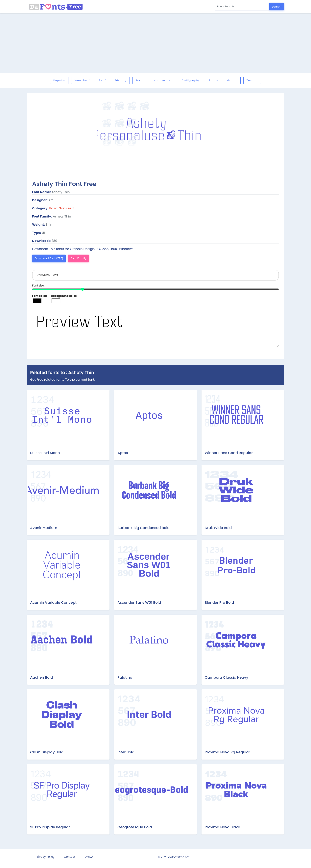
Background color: (64, 296)
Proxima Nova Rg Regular (227, 752)
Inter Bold (126, 752)
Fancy (214, 80)
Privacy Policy (45, 857)
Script (140, 80)
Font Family (79, 258)
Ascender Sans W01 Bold (139, 602)
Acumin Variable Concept (53, 602)
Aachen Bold (41, 677)
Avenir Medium (44, 528)
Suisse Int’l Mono (45, 453)
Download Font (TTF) (49, 258)
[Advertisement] (155, 43)
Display (121, 80)
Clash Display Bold (47, 752)
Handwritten (163, 80)
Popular (59, 80)
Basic (53, 208)
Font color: (40, 296)
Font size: (38, 286)
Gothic (232, 80)
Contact (70, 857)
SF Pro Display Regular (50, 827)
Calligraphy (191, 80)
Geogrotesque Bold (135, 827)
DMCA (89, 857)
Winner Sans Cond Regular (229, 453)
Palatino (125, 677)
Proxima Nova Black (222, 827)
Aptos (123, 453)
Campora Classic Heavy (226, 677)
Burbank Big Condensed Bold (144, 528)
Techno (252, 80)
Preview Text (155, 327)
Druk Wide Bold (218, 528)
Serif (103, 80)
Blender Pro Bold (219, 602)
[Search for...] (242, 7)
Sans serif (82, 80)
